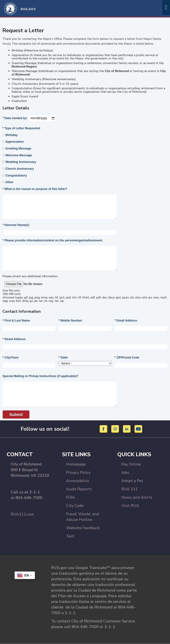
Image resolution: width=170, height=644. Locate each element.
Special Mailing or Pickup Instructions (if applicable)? (40, 376)
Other (9, 182)
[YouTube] (138, 429)
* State (63, 358)
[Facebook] (104, 429)
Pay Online (131, 464)
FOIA (71, 497)
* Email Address (126, 321)
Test (70, 536)
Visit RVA (130, 506)
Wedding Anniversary (21, 162)
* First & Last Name (16, 321)
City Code (75, 506)
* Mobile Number (70, 321)
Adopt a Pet (132, 481)
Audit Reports (79, 489)
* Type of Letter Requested (21, 128)
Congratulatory (16, 176)
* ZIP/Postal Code (127, 358)
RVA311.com (22, 514)
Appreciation (15, 142)
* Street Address (14, 339)
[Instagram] (116, 429)
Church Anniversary (20, 169)
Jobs (125, 472)
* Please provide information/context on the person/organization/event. (53, 240)
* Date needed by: (15, 118)
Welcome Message (19, 155)
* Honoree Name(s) (16, 225)
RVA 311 (129, 489)
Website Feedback (83, 528)
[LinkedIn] (127, 429)
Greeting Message (18, 148)
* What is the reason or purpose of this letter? (35, 189)
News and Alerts (137, 497)
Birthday (12, 135)
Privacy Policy (78, 472)
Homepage (76, 464)
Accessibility (78, 481)
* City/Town (11, 358)
